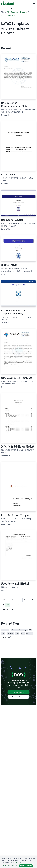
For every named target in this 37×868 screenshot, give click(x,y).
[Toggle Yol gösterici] (34, 3)
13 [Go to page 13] (23, 605)
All (8, 12)
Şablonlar (15, 12)
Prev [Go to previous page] (14, 600)
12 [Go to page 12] (18, 605)
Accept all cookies (26, 866)
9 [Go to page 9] (3, 605)
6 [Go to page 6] (25, 600)
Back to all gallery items (11, 8)
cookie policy (17, 862)
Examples (24, 12)
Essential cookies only (10, 865)
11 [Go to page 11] (13, 605)
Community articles (8, 15)
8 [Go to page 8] (33, 600)
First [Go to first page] (6, 600)
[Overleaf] (8, 3)
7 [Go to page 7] (29, 600)
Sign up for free (19, 692)
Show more (6, 638)
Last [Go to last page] (14, 609)
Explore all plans (19, 697)
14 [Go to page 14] (28, 605)
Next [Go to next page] (5, 609)
